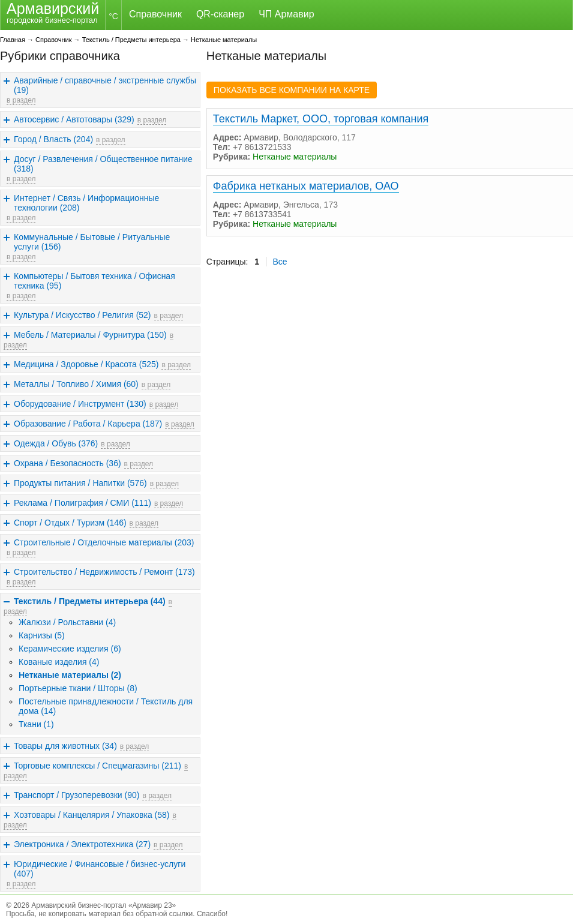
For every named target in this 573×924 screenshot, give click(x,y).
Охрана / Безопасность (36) (67, 463)
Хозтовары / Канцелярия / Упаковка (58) (91, 815)
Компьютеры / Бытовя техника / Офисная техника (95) (94, 281)
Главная (13, 40)
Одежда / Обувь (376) (56, 443)
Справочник (155, 14)
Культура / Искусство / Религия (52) (82, 315)
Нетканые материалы (224, 40)
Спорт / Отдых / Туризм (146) (70, 523)
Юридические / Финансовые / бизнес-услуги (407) (100, 869)
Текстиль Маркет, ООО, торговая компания (321, 119)
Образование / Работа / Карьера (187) (88, 424)
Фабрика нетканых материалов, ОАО (306, 186)
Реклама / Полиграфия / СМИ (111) (82, 503)
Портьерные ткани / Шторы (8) (78, 688)
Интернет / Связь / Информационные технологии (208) (86, 203)
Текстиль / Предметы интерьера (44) (90, 601)
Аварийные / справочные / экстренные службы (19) (105, 85)
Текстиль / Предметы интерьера (131, 40)
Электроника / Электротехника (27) (82, 844)
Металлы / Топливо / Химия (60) (76, 384)
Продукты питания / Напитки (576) (80, 483)
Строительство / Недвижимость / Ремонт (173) (104, 572)
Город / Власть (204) (53, 139)
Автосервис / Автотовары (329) (74, 119)
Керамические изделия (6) (70, 649)
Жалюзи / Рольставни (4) (67, 622)
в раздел (21, 100)
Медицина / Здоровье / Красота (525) (86, 364)
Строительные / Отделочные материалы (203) (104, 542)
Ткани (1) (36, 724)
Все (280, 262)
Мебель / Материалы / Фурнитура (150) (90, 335)
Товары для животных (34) (65, 746)
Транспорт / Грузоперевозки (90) (76, 795)
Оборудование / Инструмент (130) (80, 404)
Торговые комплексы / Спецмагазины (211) (97, 766)
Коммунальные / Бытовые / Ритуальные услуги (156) (92, 242)
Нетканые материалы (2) (70, 675)
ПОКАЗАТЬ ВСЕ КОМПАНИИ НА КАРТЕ (292, 90)
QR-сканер (220, 14)
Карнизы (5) (42, 635)
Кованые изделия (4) (59, 662)
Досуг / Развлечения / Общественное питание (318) (103, 164)
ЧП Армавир (286, 14)
